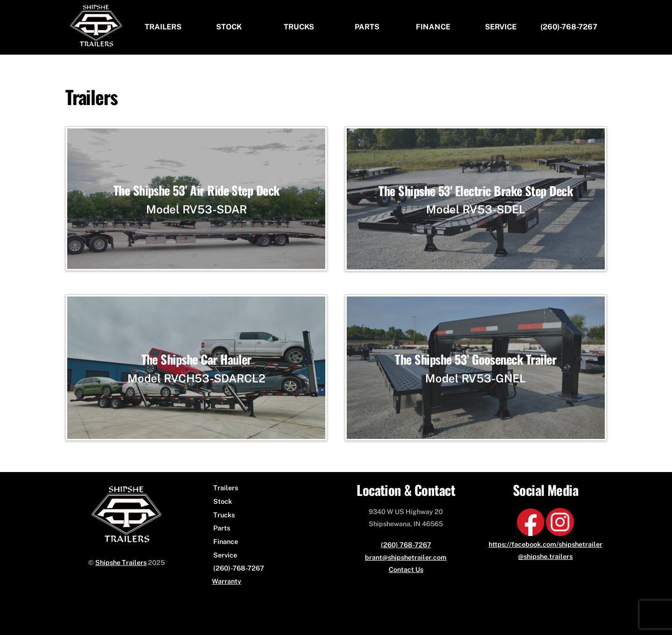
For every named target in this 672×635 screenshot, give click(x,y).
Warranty (227, 581)
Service (501, 27)
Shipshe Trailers (121, 562)
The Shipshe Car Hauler (196, 359)
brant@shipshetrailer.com (406, 557)
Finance (433, 27)
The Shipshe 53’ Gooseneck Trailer (476, 359)
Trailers (163, 27)
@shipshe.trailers (545, 556)
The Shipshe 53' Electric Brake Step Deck (476, 191)
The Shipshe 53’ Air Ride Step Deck (196, 190)
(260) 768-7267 (406, 545)
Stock (229, 27)
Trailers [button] (226, 488)
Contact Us (406, 569)
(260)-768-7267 (569, 27)
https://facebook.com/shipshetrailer (546, 544)
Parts (367, 27)
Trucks (299, 27)
